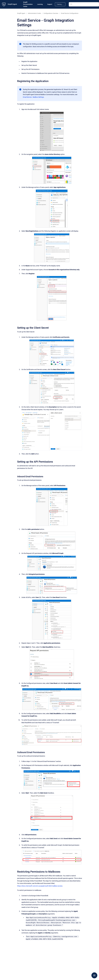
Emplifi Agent (12, 4)
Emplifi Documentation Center (28, 4)
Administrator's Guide (34, 13)
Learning (40, 4)
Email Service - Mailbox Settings (33, 97)
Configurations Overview (51, 13)
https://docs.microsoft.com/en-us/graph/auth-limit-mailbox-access (40, 886)
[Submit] (71, 4)
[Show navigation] (94, 975)
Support (50, 4)
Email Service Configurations (70, 13)
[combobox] (84, 4)
